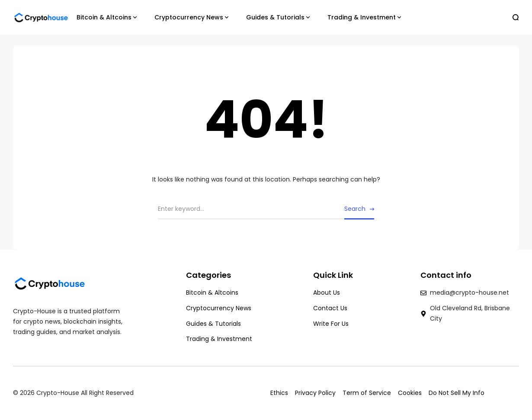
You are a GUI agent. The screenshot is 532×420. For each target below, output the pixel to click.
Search (355, 209)
